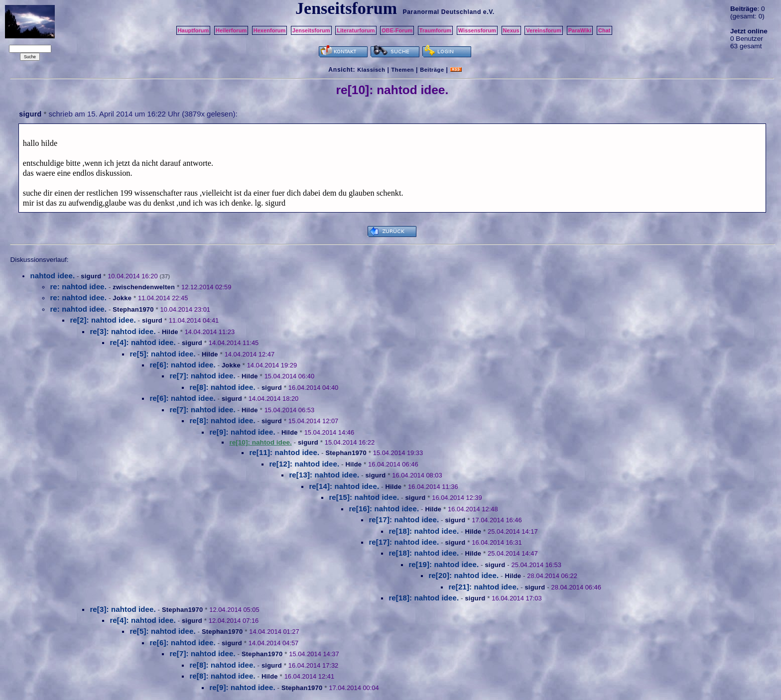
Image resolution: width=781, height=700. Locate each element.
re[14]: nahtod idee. (344, 486)
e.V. (489, 12)
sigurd (30, 114)
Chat (604, 30)
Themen (403, 70)
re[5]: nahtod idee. (162, 354)
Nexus (511, 30)
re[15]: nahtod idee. (364, 497)
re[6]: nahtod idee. (182, 365)
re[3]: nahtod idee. (123, 331)
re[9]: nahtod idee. (242, 432)
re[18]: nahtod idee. (424, 531)
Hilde (170, 332)
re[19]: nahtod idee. (444, 564)
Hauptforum (194, 30)
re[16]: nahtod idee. (384, 509)
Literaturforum (356, 30)
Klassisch (371, 70)
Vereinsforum (544, 30)
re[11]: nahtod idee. (284, 452)
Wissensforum (477, 30)
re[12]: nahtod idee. (304, 464)
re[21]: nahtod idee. (483, 587)
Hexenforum (270, 30)
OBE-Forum (397, 30)
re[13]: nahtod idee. (324, 475)
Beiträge (432, 70)
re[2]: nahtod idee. (103, 320)
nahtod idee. (52, 276)
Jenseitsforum (311, 30)
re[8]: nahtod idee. (222, 387)
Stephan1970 (133, 309)
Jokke (122, 298)
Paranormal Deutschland (442, 12)
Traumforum (436, 30)
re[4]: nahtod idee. (142, 342)
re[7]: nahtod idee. (202, 376)
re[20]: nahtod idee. (463, 575)
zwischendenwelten (144, 287)
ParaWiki (580, 30)
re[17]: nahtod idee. (404, 520)
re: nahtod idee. (78, 287)
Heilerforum (231, 30)
